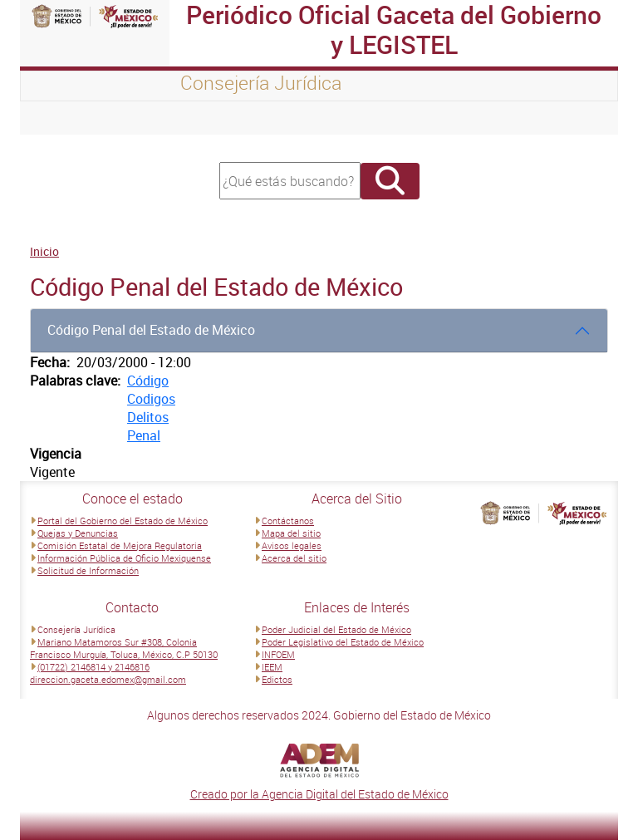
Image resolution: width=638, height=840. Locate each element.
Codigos (151, 399)
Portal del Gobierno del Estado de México (123, 521)
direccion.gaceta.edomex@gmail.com (108, 679)
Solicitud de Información (88, 570)
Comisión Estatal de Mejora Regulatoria (120, 545)
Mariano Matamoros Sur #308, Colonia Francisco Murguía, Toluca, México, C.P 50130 (124, 648)
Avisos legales (292, 545)
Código (148, 381)
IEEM (272, 667)
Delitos (148, 417)
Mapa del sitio (291, 533)
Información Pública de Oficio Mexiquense (124, 558)
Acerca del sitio (294, 558)
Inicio (44, 251)
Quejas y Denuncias (78, 533)
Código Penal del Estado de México (151, 330)
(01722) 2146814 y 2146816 (93, 667)
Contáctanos (288, 521)
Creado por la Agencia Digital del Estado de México (319, 794)
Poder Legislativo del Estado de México (343, 642)
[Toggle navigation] (53, 118)
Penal (144, 435)
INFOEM (278, 654)
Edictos (277, 679)
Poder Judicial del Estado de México (336, 629)
